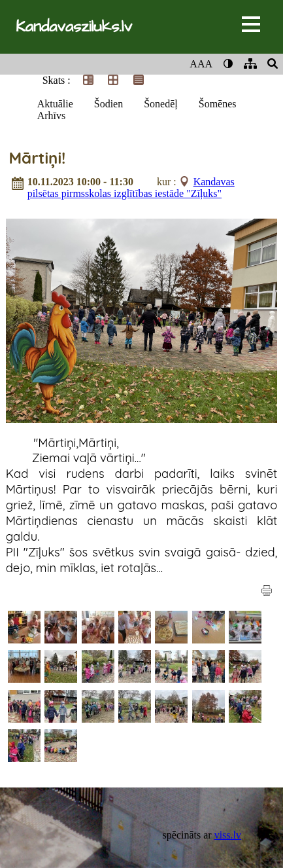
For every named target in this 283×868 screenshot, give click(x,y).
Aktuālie (55, 104)
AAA (201, 64)
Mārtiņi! (37, 158)
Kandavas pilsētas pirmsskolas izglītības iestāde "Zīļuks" (131, 188)
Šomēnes (218, 104)
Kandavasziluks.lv (74, 27)
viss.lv (228, 835)
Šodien (108, 104)
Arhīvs (52, 116)
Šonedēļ (161, 104)
